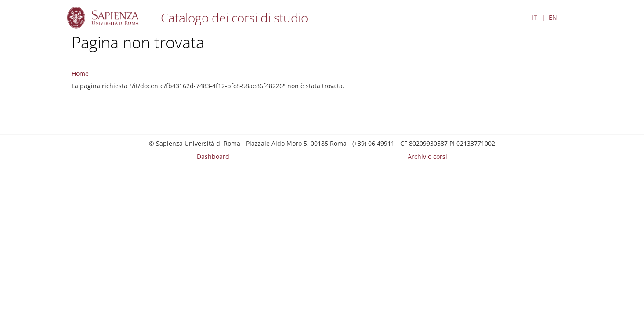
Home (80, 74)
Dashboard (213, 156)
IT (535, 17)
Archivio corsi (427, 156)
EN (553, 17)
